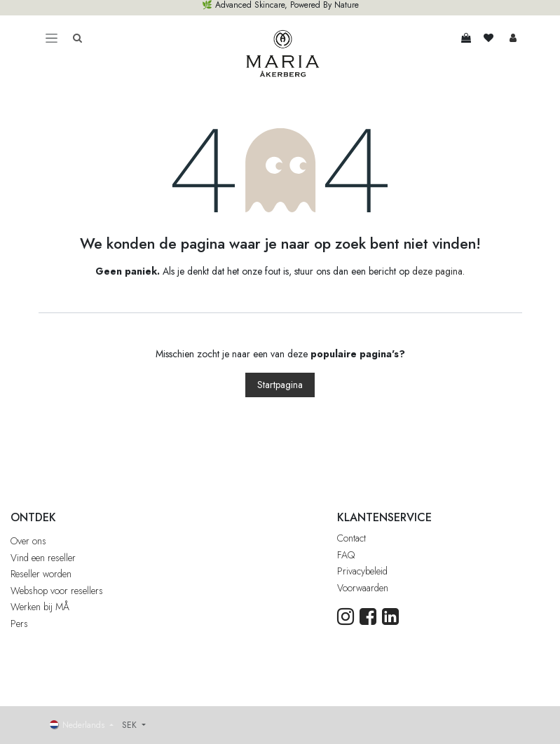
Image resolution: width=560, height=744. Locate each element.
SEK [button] (131, 725)
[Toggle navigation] (52, 38)
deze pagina (437, 271)
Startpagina (280, 385)
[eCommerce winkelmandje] (466, 38)
